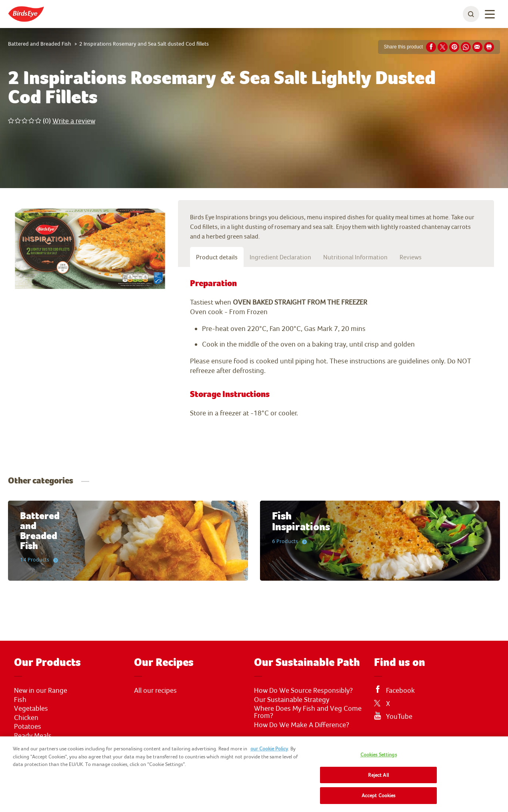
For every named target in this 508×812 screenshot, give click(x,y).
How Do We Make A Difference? (302, 725)
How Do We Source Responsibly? (303, 690)
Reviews (411, 257)
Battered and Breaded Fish (40, 44)
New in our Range (41, 690)
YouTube (399, 716)
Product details (217, 257)
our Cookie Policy (269, 749)
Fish (20, 700)
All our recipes (155, 690)
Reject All (378, 775)
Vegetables (31, 708)
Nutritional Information (355, 257)
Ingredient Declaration (280, 257)
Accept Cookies (379, 795)
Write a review (74, 121)
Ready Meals (33, 736)
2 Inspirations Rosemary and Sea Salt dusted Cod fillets (144, 44)
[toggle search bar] (471, 14)
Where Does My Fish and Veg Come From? (308, 712)
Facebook (400, 690)
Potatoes (28, 726)
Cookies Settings (379, 755)
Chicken (26, 718)
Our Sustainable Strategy (292, 700)
